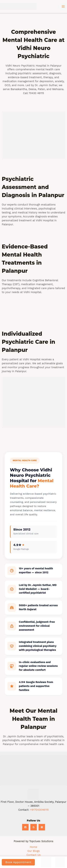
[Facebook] (25, 827)
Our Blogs (33, 851)
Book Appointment (18, 862)
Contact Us (33, 855)
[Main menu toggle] (63, 6)
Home (34, 847)
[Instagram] (42, 827)
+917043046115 (39, 810)
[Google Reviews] (34, 827)
